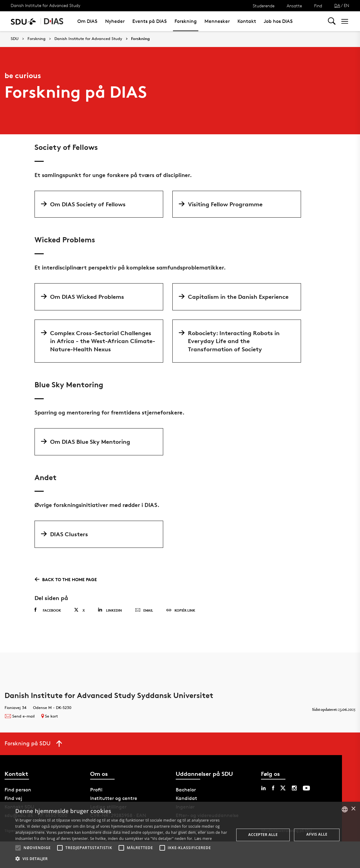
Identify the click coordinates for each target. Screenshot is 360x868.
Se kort (50, 716)
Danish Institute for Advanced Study (46, 5)
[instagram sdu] (294, 788)
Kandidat (186, 798)
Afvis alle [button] (317, 834)
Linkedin (110, 610)
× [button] (353, 809)
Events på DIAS (150, 21)
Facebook (48, 610)
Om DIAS (87, 21)
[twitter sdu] (283, 788)
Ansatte (294, 6)
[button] (18, 848)
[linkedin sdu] (263, 788)
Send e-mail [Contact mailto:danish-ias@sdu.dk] (20, 716)
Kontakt (247, 21)
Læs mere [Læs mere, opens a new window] (203, 839)
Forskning (186, 21)
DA (337, 5)
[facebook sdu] (273, 788)
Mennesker (217, 21)
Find (318, 6)
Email (144, 610)
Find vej (13, 798)
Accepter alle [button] (263, 835)
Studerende (264, 6)
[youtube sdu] (306, 788)
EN (347, 5)
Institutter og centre (114, 798)
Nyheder (115, 21)
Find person (18, 790)
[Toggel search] (332, 21)
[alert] (180, 835)
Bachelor (186, 790)
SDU (15, 39)
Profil (96, 790)
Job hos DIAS (278, 21)
